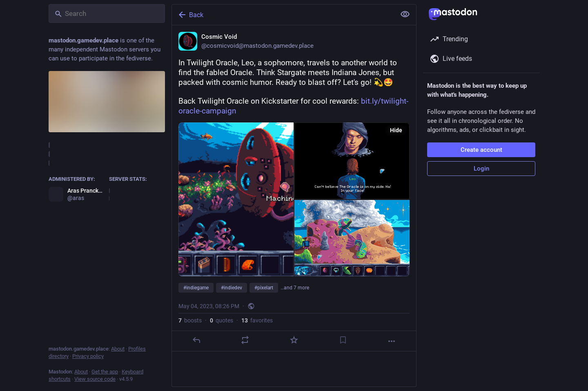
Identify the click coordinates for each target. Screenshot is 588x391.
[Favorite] (294, 340)
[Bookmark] (343, 340)
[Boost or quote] (245, 340)
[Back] (283, 15)
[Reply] (196, 340)
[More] (392, 341)
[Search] (107, 13)
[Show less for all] (405, 14)
